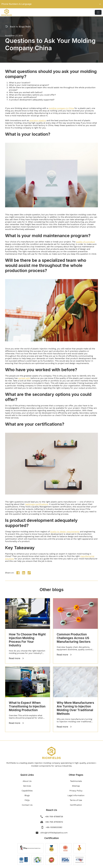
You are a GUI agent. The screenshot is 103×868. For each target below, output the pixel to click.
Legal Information (76, 795)
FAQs (27, 800)
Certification (76, 805)
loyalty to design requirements (65, 532)
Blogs (27, 795)
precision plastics (38, 120)
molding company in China (61, 108)
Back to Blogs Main (18, 26)
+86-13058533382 (54, 827)
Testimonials (76, 781)
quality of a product (85, 242)
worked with (24, 378)
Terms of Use (76, 800)
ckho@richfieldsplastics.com (54, 833)
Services (27, 786)
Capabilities (27, 791)
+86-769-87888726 (54, 817)
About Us (27, 781)
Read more (16, 658)
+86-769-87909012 (54, 822)
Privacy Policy (76, 791)
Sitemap (76, 786)
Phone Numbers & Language (51, 4)
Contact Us (27, 805)
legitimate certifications (37, 504)
